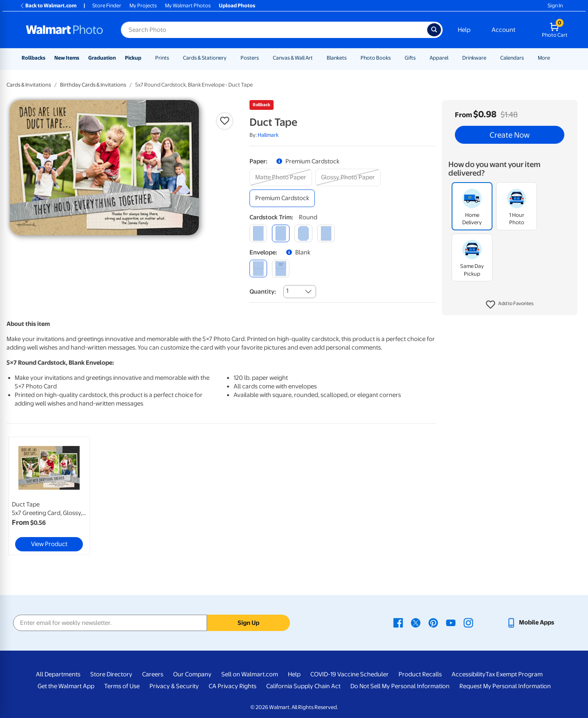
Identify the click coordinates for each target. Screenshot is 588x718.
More (544, 58)
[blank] (258, 269)
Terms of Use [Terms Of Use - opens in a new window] (122, 686)
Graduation (102, 58)
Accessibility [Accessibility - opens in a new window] (469, 674)
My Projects (143, 6)
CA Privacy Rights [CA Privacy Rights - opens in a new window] (233, 686)
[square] (258, 233)
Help (464, 30)
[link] (49, 496)
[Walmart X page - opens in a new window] (416, 622)
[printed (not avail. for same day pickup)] (281, 269)
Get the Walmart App (66, 686)
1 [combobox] (287, 291)
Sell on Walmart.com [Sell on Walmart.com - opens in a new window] (250, 674)
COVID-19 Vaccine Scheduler (350, 674)
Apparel (439, 58)
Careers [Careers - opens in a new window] (153, 674)
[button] (510, 305)
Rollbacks (33, 58)
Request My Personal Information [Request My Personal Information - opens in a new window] (505, 686)
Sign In (555, 6)
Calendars (512, 58)
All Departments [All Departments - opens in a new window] (58, 674)
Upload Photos (237, 6)
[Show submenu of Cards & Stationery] (230, 58)
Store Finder (107, 6)
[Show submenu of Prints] (173, 58)
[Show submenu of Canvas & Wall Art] (316, 58)
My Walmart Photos (188, 6)
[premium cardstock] (282, 198)
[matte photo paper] (281, 177)
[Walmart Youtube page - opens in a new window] (451, 622)
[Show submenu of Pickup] (145, 58)
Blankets (337, 58)
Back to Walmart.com (48, 6)
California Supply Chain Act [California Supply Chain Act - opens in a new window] (303, 686)
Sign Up (248, 623)
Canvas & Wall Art (293, 58)
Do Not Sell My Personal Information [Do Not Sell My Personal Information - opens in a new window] (400, 686)
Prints (162, 58)
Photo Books (376, 58)
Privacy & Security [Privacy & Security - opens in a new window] (174, 686)
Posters (250, 58)
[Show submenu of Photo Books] (394, 58)
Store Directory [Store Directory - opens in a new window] (111, 674)
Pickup (133, 58)
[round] (281, 233)
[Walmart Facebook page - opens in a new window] (398, 622)
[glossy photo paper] (348, 177)
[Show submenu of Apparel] (452, 58)
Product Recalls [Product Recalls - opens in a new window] (420, 674)
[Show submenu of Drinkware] (490, 58)
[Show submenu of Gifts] (419, 58)
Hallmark (268, 135)
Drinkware (474, 58)
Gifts (410, 58)
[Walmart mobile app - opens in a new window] (530, 622)
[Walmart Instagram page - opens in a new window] (468, 622)
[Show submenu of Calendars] (528, 58)
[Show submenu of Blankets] (350, 58)
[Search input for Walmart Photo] (274, 30)
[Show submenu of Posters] (263, 58)
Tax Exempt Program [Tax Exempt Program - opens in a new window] (514, 674)
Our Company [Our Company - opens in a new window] (192, 674)
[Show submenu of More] (554, 58)
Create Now (510, 135)
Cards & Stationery (205, 58)
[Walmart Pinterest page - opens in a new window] (433, 622)
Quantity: (263, 292)
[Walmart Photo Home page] (65, 30)
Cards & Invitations (29, 85)
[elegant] (303, 233)
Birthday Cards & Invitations (93, 85)
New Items (67, 58)
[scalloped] (326, 233)
